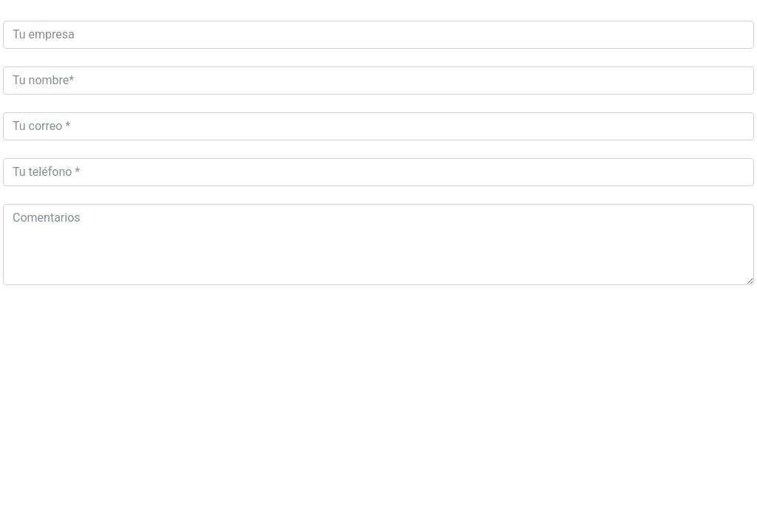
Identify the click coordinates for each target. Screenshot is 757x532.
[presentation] (115, 332)
